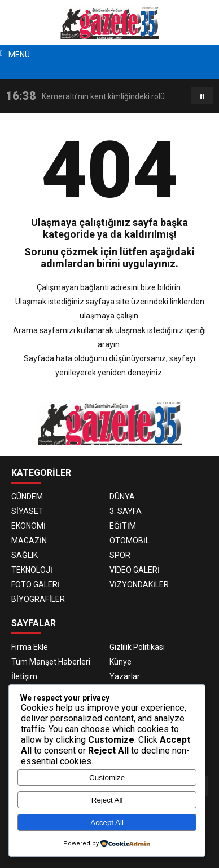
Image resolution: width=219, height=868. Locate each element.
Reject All (107, 800)
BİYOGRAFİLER (38, 599)
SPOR (120, 555)
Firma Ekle (30, 647)
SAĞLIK (25, 555)
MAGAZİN (29, 541)
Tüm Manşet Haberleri (51, 662)
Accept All (107, 823)
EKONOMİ (29, 526)
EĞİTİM (123, 526)
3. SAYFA (126, 511)
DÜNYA (122, 497)
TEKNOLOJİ (32, 570)
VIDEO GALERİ (135, 570)
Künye (121, 662)
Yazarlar (125, 676)
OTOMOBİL (130, 541)
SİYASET (27, 511)
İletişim (24, 676)
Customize (107, 778)
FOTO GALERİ (36, 584)
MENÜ (19, 55)
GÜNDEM (27, 497)
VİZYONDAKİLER (139, 584)
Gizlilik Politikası (137, 647)
